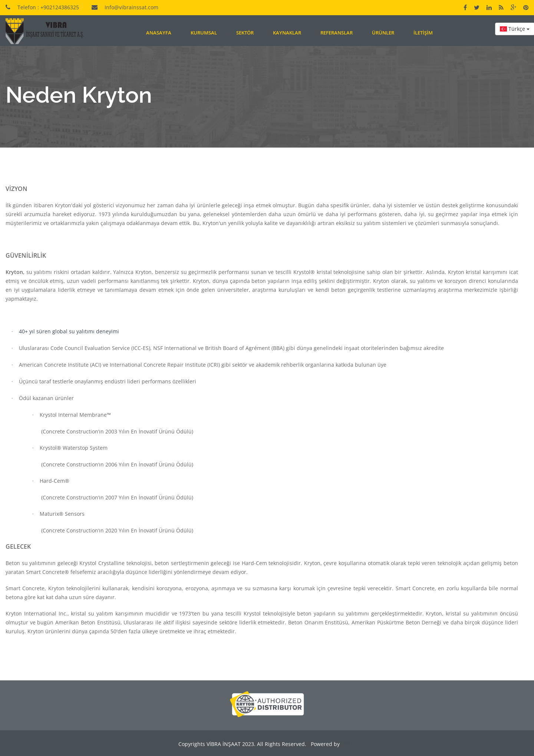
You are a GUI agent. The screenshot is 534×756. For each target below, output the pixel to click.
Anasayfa (159, 33)
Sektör (245, 33)
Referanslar (337, 33)
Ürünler (383, 33)
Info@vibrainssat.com (131, 7)
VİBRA (348, 744)
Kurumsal (204, 33)
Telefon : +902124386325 (48, 7)
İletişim (423, 33)
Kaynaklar (287, 33)
